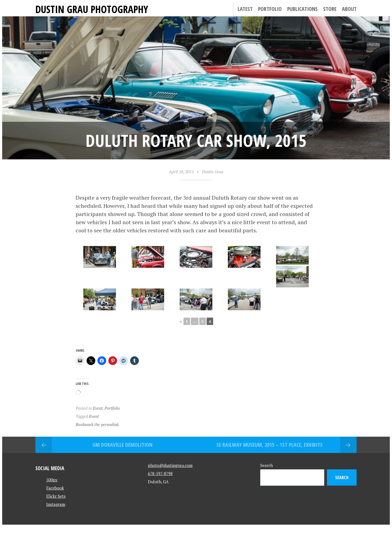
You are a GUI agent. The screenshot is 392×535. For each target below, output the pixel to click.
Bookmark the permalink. (98, 424)
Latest (245, 9)
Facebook (55, 488)
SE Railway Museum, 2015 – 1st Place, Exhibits (269, 445)
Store (330, 9)
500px (52, 480)
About (349, 9)
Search (267, 465)
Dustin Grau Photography (92, 9)
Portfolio (270, 9)
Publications (302, 9)
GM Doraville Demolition (122, 445)
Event (98, 408)
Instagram (56, 504)
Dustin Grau (213, 172)
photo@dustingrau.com (170, 465)
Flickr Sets (56, 496)
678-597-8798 (160, 473)
